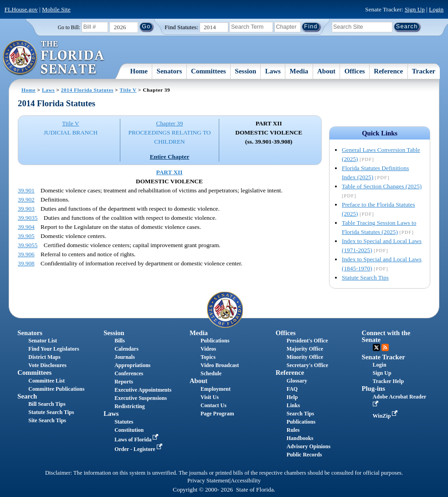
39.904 (26, 227)
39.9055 (28, 245)
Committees (209, 71)
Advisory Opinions (309, 446)
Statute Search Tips (365, 277)
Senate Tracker (384, 357)
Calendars (126, 349)
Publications (215, 341)
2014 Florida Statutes (87, 90)
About (326, 71)
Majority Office (305, 349)
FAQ (292, 389)
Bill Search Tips (47, 404)
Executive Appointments (143, 390)
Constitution (129, 430)
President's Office (307, 341)
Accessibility (246, 481)
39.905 (26, 236)
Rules (293, 430)
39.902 (26, 199)
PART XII (170, 172)
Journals (125, 357)
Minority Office (305, 357)
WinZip (386, 416)
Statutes (124, 422)
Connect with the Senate (386, 336)
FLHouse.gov (21, 9)
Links (293, 405)
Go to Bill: (69, 27)
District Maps (44, 357)
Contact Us (214, 405)
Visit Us (210, 397)
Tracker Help (389, 381)
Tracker (424, 71)
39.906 (26, 254)
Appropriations (132, 365)
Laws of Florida (137, 440)
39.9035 (28, 218)
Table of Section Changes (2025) (382, 186)
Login (436, 9)
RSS (385, 347)
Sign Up (415, 9)
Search (27, 396)
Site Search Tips (47, 420)
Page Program (217, 414)
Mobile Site (56, 9)
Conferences (129, 373)
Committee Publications (56, 389)
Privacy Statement (208, 481)
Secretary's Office (307, 365)
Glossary (297, 381)
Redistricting (130, 406)
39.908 (26, 263)
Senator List (43, 341)
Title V (128, 90)
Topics (208, 357)
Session (245, 71)
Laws (273, 71)
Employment (216, 389)
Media (299, 71)
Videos (208, 349)
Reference (388, 71)
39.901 (26, 190)
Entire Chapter (170, 157)
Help (292, 397)
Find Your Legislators (54, 349)
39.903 (26, 209)
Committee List (46, 381)
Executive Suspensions (141, 398)
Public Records (304, 455)
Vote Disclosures (47, 365)
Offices (355, 71)
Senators (170, 71)
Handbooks (300, 438)
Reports (124, 382)
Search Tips (300, 414)
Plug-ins (373, 388)
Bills (120, 341)
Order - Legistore (139, 449)
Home (139, 71)
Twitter (376, 347)
